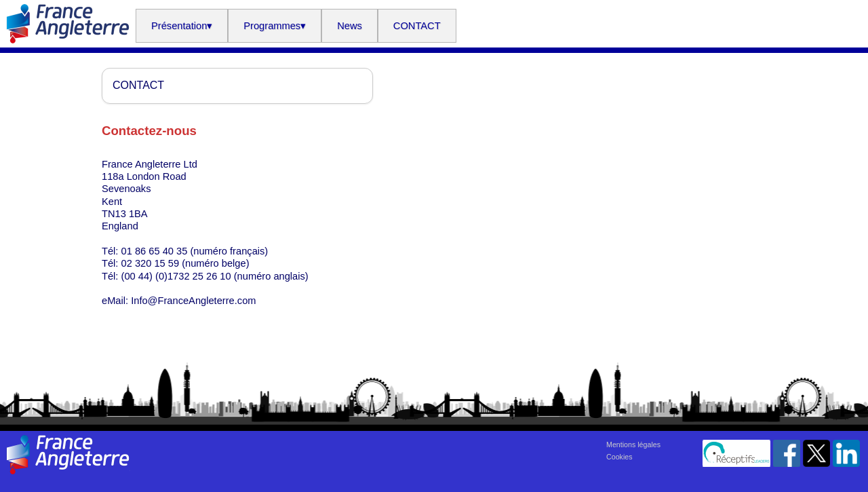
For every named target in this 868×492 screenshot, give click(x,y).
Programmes (275, 26)
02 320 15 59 (151, 263)
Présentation (182, 26)
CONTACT (417, 26)
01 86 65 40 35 (155, 251)
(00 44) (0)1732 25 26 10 (176, 276)
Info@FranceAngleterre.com (193, 301)
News (350, 26)
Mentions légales (633, 444)
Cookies (619, 457)
